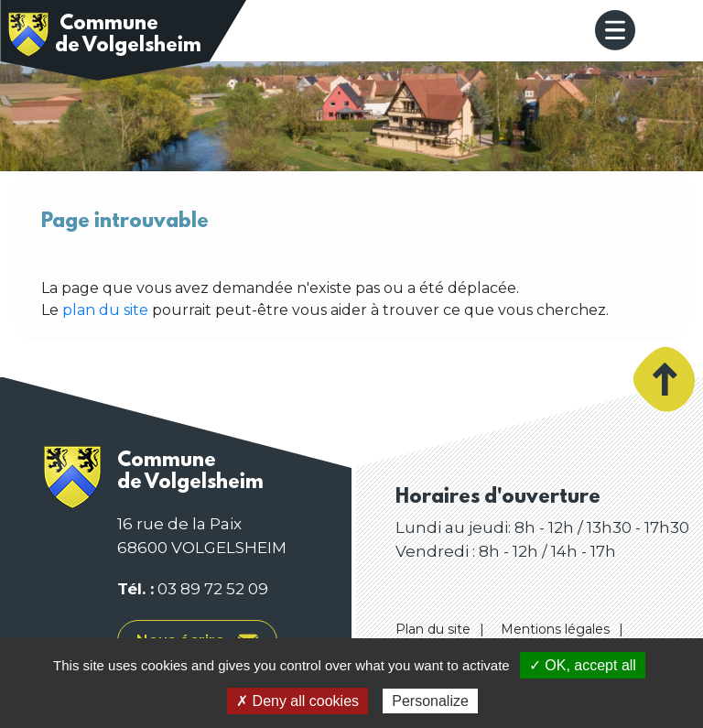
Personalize (430, 701)
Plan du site (433, 629)
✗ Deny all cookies (297, 701)
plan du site (105, 310)
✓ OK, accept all (583, 665)
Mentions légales (555, 629)
